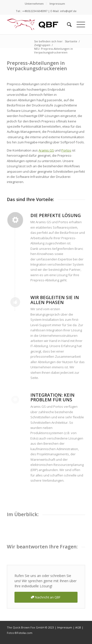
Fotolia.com (25, 633)
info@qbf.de (68, 11)
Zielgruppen (42, 45)
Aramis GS (46, 150)
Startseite (71, 41)
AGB (79, 627)
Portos (66, 150)
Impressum (57, 4)
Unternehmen (34, 4)
